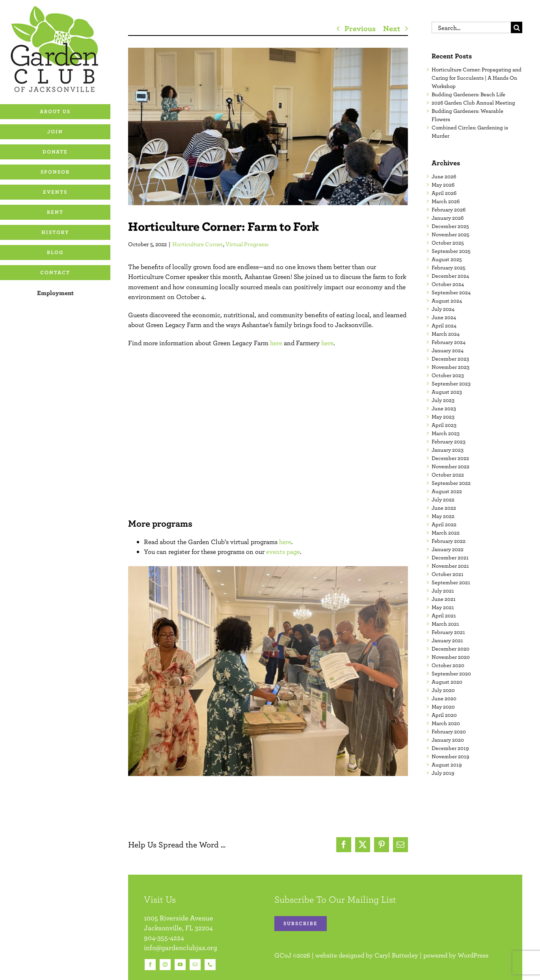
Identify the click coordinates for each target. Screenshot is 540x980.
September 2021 (451, 582)
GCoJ (283, 955)
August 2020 (447, 682)
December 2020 (451, 649)
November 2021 (450, 566)
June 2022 (444, 508)
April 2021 (444, 615)
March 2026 (446, 201)
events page (283, 552)
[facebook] (150, 965)
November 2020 (451, 657)
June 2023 (444, 408)
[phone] (210, 965)
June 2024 (444, 317)
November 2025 (451, 234)
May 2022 (443, 516)
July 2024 (443, 309)
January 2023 (448, 450)
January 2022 (448, 549)
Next (392, 28)
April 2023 (444, 425)
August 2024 (447, 301)
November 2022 (451, 466)
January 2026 (448, 218)
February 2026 (449, 209)
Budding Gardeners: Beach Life (468, 94)
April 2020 (444, 715)
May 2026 (443, 185)
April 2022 (444, 524)
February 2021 (448, 632)
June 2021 (444, 599)
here (276, 343)
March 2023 (446, 433)
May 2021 (443, 607)
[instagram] (165, 965)
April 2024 (444, 325)
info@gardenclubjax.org (181, 947)
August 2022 (447, 491)
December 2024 (450, 276)
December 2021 (450, 557)
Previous (360, 28)
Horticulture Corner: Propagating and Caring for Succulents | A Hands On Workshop (477, 78)
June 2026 (444, 176)
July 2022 (443, 499)
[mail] (195, 965)
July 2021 (443, 591)
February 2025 (449, 267)
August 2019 (447, 765)
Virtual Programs (247, 244)
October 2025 (448, 243)
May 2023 (443, 417)
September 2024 (451, 292)
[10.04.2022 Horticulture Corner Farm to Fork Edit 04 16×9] (268, 126)
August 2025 (447, 259)
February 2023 (449, 441)
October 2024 (448, 284)
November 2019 (450, 756)
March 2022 (446, 533)
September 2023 (451, 383)
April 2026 (444, 193)
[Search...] (471, 27)
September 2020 (451, 673)
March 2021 (445, 624)
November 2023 (451, 367)
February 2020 (449, 731)
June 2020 (444, 698)
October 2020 (448, 665)
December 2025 (450, 226)
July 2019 (443, 773)
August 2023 (447, 392)
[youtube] (180, 965)
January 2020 (448, 740)
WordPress (473, 955)
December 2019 (450, 748)
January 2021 (447, 640)
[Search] (517, 27)
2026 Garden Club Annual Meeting (473, 103)
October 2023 (448, 375)
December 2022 (450, 458)
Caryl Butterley (396, 955)
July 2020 (443, 690)
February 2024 (449, 342)
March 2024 (446, 334)
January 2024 (448, 350)
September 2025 (451, 251)
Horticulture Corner (198, 244)
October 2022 (448, 475)
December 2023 (450, 359)
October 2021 (448, 574)
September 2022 (451, 483)
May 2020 (443, 707)
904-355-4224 (164, 938)
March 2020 (446, 723)
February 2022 (449, 541)
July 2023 (443, 400)
